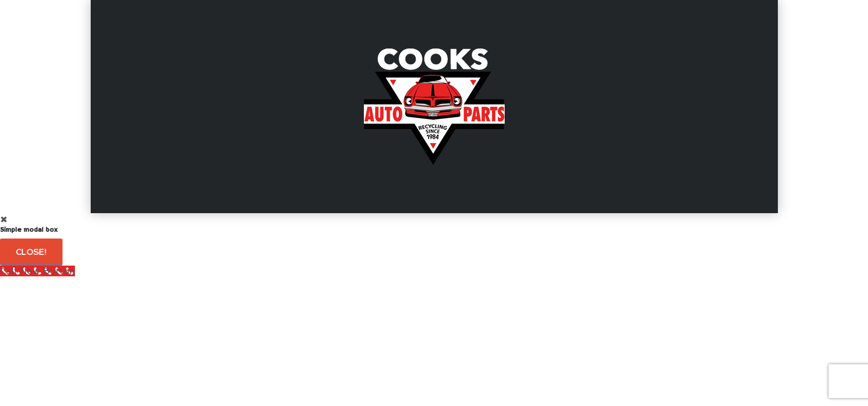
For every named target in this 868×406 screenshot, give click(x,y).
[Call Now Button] (37, 271)
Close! (31, 252)
